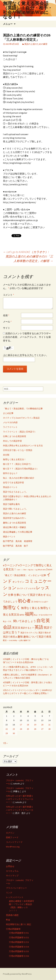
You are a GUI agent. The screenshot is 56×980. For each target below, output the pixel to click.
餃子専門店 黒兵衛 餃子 (16, 546)
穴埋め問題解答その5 (19, 951)
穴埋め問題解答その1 (19, 933)
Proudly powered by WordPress (17, 974)
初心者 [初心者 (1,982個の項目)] (24, 601)
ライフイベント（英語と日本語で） (20, 432)
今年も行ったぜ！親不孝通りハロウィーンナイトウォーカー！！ (20, 799)
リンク (9, 893)
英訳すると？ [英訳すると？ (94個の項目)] (27, 628)
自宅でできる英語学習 (13, 483)
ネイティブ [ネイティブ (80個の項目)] (22, 588)
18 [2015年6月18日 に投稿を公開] (28, 725)
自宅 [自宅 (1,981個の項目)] (41, 620)
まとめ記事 (8, 413)
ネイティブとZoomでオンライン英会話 (21, 418)
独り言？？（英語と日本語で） (18, 464)
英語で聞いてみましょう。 (16, 509)
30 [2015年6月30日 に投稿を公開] (14, 733)
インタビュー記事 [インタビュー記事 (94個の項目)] (37, 575)
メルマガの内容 (10, 422)
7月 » (5, 743)
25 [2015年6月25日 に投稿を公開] (28, 729)
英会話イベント (10, 487)
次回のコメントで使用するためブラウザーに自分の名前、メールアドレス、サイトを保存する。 (27, 337)
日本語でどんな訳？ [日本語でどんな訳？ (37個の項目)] (41, 602)
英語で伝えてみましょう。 (16, 492)
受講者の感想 (12, 915)
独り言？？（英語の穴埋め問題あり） (21, 469)
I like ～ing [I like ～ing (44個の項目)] (27, 570)
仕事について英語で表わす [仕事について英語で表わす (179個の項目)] (30, 595)
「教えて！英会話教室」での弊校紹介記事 (23, 409)
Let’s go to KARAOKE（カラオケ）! (26, 252)
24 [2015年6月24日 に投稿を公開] (21, 729)
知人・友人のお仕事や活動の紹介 (19, 478)
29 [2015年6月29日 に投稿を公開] (7, 733)
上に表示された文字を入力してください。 (26, 355)
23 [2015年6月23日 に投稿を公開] (14, 729)
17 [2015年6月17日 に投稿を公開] (21, 725)
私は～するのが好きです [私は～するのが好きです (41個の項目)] (43, 615)
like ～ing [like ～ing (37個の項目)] (34, 570)
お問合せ (10, 866)
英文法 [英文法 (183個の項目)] (16, 628)
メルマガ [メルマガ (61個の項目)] (32, 589)
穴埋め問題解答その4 (19, 947)
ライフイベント (10, 427)
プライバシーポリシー (16, 888)
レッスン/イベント (15, 897)
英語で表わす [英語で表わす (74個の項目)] (45, 633)
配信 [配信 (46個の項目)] (5, 640)
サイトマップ (12, 876)
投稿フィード (12, 837)
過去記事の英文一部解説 (14, 527)
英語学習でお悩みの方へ (14, 518)
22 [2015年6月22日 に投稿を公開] (7, 729)
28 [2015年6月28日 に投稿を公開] (49, 729)
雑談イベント (9, 537)
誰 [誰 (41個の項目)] (16, 637)
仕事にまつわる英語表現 (14, 436)
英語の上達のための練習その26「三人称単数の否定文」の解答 (29, 259)
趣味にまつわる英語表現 (14, 523)
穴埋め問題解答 (13, 929)
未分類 (6, 455)
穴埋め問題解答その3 (19, 942)
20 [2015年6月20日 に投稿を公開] (42, 725)
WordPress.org (13, 847)
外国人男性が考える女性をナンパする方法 (23, 446)
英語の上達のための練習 (36, 44)
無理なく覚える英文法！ (14, 459)
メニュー (8, 24)
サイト (7, 328)
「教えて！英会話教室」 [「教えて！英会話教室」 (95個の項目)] (15, 575)
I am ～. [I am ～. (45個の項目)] (20, 570)
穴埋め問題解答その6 (19, 956)
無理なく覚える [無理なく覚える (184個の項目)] (30, 608)
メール (7, 322)
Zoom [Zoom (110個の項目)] (49, 569)
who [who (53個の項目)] (44, 570)
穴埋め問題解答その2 (19, 937)
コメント (9, 295)
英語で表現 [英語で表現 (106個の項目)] (9, 637)
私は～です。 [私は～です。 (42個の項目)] (8, 621)
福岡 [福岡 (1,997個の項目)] (29, 614)
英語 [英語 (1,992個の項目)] (39, 627)
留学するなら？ (10, 473)
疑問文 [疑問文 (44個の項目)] (22, 615)
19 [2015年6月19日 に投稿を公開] (35, 725)
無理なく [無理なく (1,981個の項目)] (12, 607)
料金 (8, 920)
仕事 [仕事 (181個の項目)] (11, 595)
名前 (6, 315)
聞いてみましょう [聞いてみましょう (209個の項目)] (25, 621)
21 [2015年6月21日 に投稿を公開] (49, 725)
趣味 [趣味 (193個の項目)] (20, 637)
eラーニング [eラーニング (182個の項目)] (10, 565)
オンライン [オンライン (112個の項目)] (18, 582)
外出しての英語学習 (12, 441)
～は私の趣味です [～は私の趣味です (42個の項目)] (24, 640)
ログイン (10, 833)
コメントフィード (14, 842)
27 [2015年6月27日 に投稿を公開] (42, 729)
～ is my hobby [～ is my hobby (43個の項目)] (12, 640)
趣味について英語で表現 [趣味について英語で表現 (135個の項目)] (37, 637)
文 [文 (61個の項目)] (32, 602)
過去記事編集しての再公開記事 (18, 532)
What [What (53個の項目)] (40, 570)
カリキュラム (12, 871)
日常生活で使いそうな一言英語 (18, 450)
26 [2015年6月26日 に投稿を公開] (35, 729)
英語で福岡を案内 (11, 504)
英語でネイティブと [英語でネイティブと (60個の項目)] (29, 633)
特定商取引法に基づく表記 (19, 924)
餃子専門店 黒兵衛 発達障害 (18, 541)
